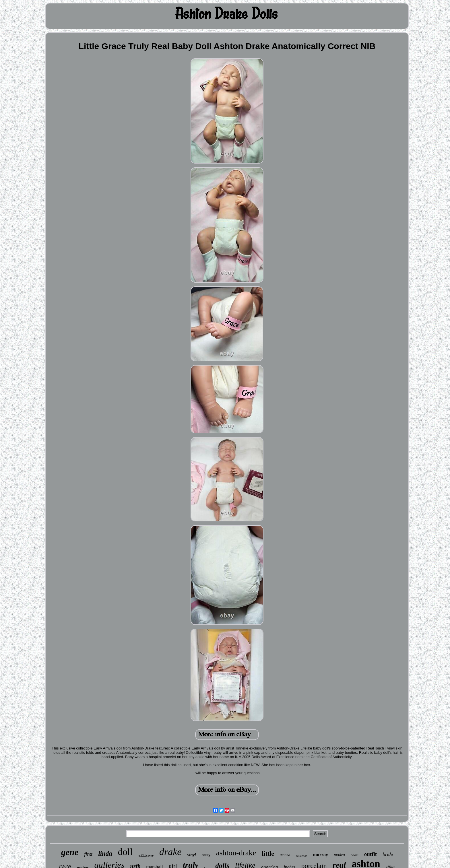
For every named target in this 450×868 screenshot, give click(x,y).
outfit (371, 854)
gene (70, 852)
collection (301, 856)
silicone (146, 856)
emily (206, 855)
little (268, 854)
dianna (285, 855)
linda (105, 854)
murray (321, 855)
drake (170, 852)
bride (388, 854)
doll (125, 852)
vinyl (191, 855)
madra (339, 855)
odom (355, 855)
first (88, 854)
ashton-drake (236, 853)
